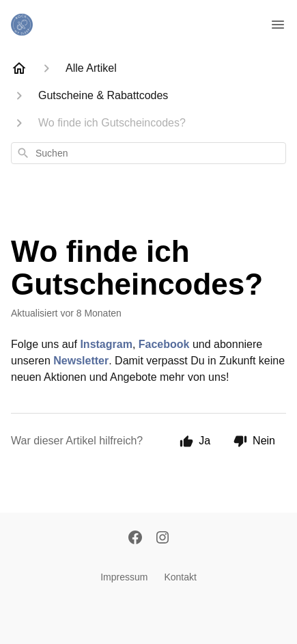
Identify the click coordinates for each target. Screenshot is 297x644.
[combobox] (148, 153)
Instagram (106, 344)
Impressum (124, 577)
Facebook (164, 344)
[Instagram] (162, 539)
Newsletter (81, 361)
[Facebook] (135, 539)
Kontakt (180, 577)
